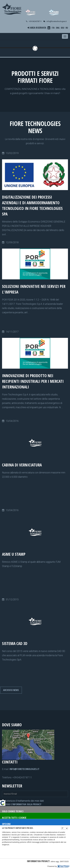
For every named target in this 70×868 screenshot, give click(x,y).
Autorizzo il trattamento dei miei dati (23, 803)
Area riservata (37, 28)
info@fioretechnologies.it (24, 769)
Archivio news (11, 690)
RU (67, 28)
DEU (63, 28)
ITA (53, 28)
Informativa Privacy (38, 861)
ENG (58, 28)
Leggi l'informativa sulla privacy (23, 804)
